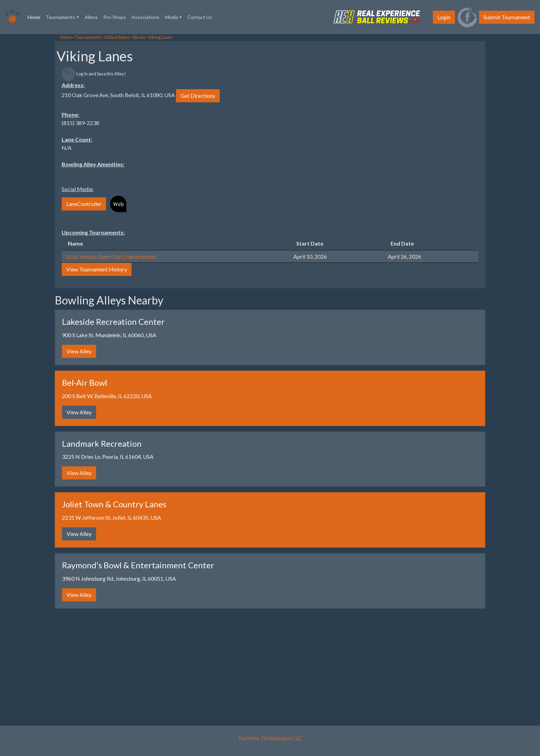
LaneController (84, 204)
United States (117, 37)
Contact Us (200, 17)
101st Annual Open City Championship (111, 256)
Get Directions (198, 96)
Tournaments (88, 37)
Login (444, 17)
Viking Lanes (160, 37)
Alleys (91, 17)
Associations (146, 17)
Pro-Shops (115, 17)
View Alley (79, 351)
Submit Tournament (507, 17)
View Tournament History (97, 269)
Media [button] (172, 17)
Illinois (139, 37)
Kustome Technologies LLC (270, 738)
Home (35, 17)
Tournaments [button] (60, 17)
